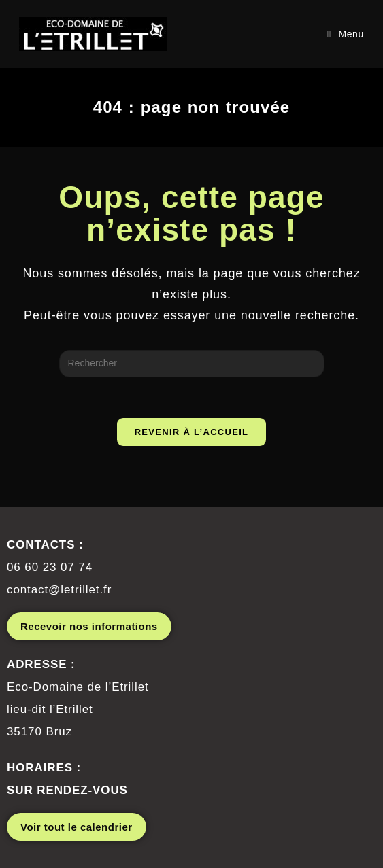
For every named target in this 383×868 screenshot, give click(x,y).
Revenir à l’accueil (192, 432)
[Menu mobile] (346, 34)
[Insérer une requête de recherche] (192, 364)
